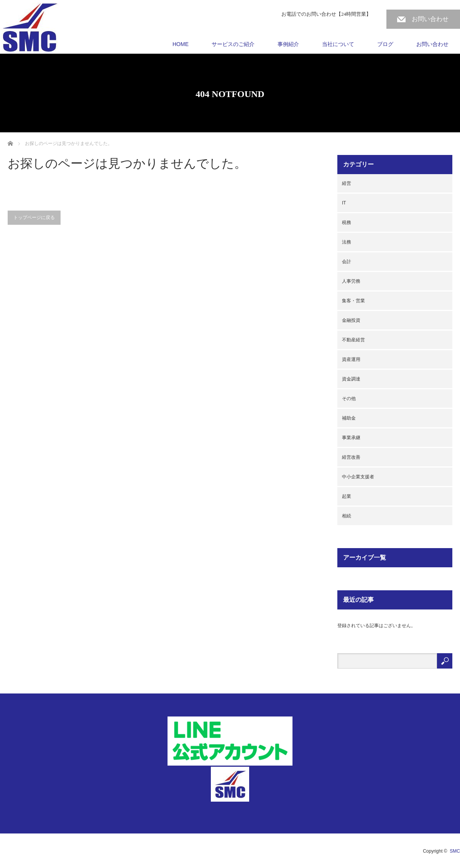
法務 (347, 242)
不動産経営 (353, 340)
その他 (349, 399)
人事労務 (351, 281)
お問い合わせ (430, 19)
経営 (347, 183)
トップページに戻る (34, 217)
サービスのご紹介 (233, 44)
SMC (455, 851)
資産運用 (351, 359)
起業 (347, 496)
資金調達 (351, 379)
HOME (181, 44)
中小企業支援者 (358, 477)
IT (344, 203)
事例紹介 (288, 44)
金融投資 (351, 320)
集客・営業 (353, 301)
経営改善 (351, 457)
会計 (347, 262)
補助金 (349, 418)
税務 (347, 222)
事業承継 (351, 438)
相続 (347, 516)
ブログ (385, 44)
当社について (338, 44)
